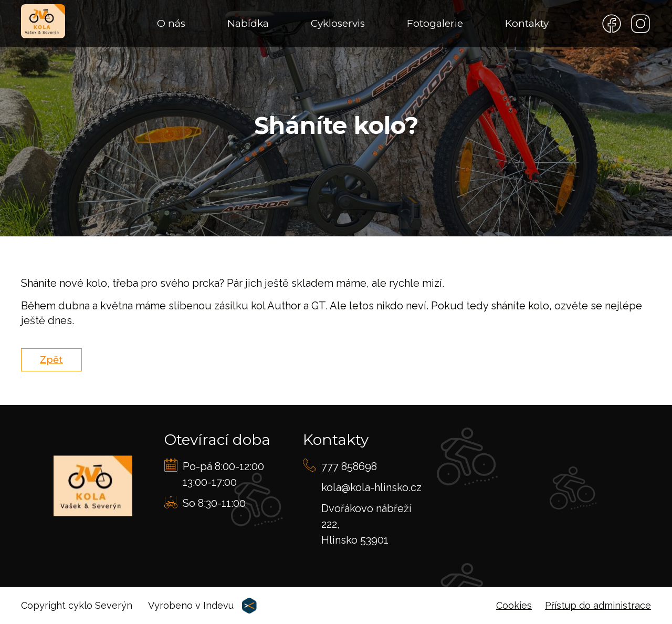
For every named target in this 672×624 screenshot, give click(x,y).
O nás (171, 23)
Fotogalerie (435, 23)
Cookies (514, 605)
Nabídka (248, 23)
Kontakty (527, 23)
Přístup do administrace (598, 605)
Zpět (51, 360)
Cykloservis (338, 23)
